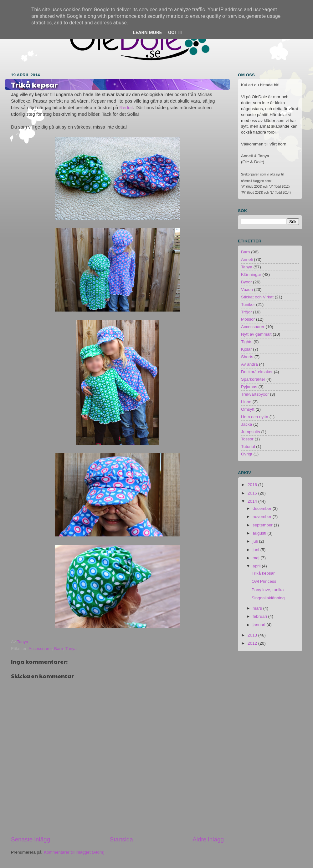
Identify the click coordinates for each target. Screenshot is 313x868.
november (263, 517)
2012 (253, 643)
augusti (260, 533)
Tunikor (248, 305)
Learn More (147, 33)
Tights (247, 342)
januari (259, 625)
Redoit (126, 108)
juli (256, 541)
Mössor (248, 319)
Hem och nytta (255, 417)
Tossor (247, 439)
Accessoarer (40, 649)
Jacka (246, 424)
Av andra (249, 364)
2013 (253, 635)
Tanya (71, 649)
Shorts (247, 357)
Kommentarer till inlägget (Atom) (74, 852)
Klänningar (251, 274)
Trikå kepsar (263, 573)
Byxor (246, 282)
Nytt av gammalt (256, 334)
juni (257, 550)
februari (260, 616)
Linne (246, 402)
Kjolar (246, 349)
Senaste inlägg (31, 839)
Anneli (247, 259)
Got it (175, 33)
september (263, 525)
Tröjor (246, 312)
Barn (59, 649)
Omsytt (248, 409)
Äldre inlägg (208, 839)
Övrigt (247, 454)
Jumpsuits (251, 432)
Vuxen (247, 289)
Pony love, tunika (268, 590)
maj (257, 558)
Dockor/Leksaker (257, 372)
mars (258, 608)
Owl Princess (264, 581)
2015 (253, 493)
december (263, 508)
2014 (253, 501)
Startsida (121, 839)
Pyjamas (249, 387)
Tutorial (248, 447)
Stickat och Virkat (257, 297)
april (257, 566)
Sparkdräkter (253, 379)
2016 (253, 485)
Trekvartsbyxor (255, 394)
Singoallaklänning (268, 598)
